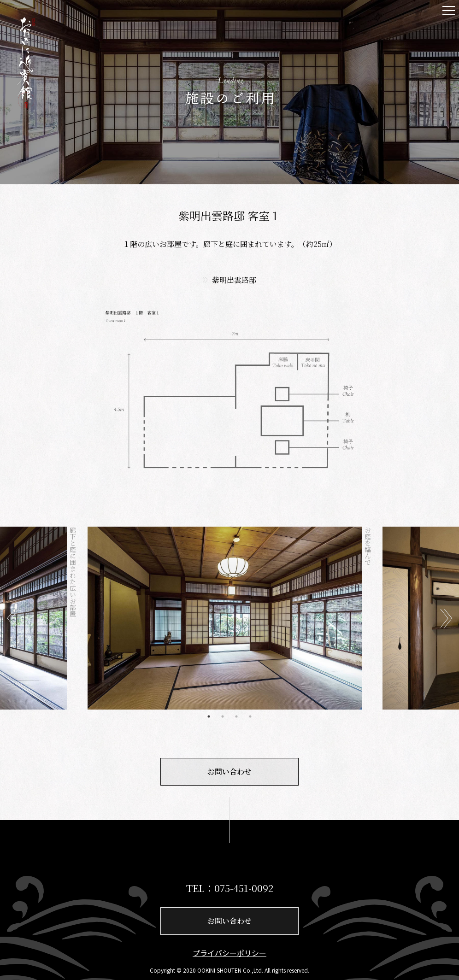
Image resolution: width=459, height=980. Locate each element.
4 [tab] (250, 716)
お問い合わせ (229, 772)
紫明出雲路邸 (234, 280)
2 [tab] (223, 716)
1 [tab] (209, 716)
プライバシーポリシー (229, 953)
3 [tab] (236, 716)
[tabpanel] (229, 618)
